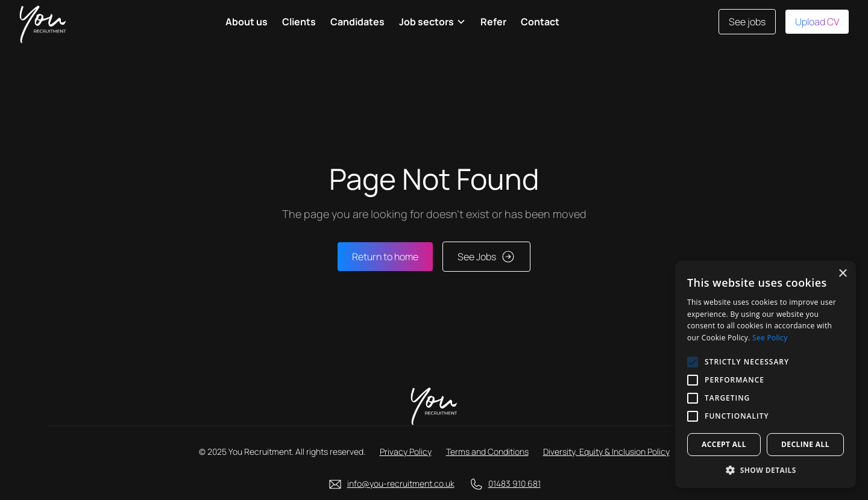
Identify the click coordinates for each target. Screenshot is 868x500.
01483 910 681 (514, 483)
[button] (432, 22)
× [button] (842, 274)
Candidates (357, 22)
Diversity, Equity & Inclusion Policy (606, 452)
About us (247, 22)
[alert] (766, 374)
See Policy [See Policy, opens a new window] (770, 338)
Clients (299, 22)
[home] (43, 22)
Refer (493, 22)
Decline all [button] (805, 444)
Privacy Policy (406, 452)
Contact (540, 22)
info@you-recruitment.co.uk (401, 483)
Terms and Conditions (487, 452)
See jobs (747, 22)
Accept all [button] (724, 444)
